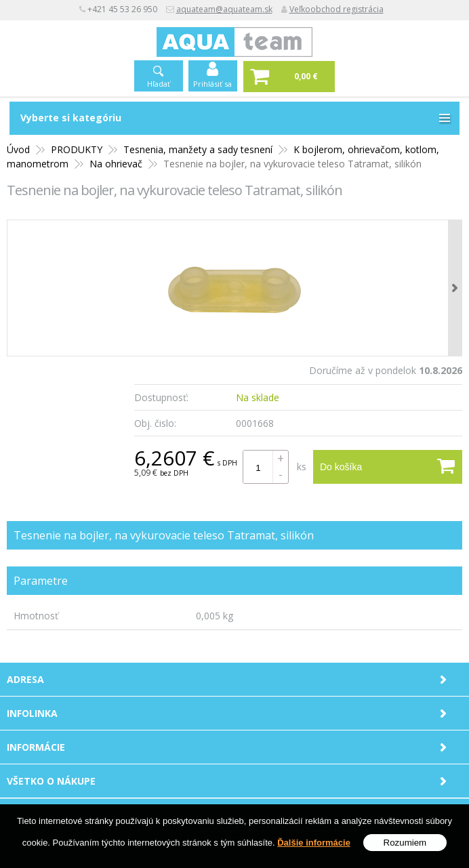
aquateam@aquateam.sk (224, 9)
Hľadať (159, 84)
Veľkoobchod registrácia (337, 9)
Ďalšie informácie (314, 843)
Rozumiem (405, 843)
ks (302, 467)
